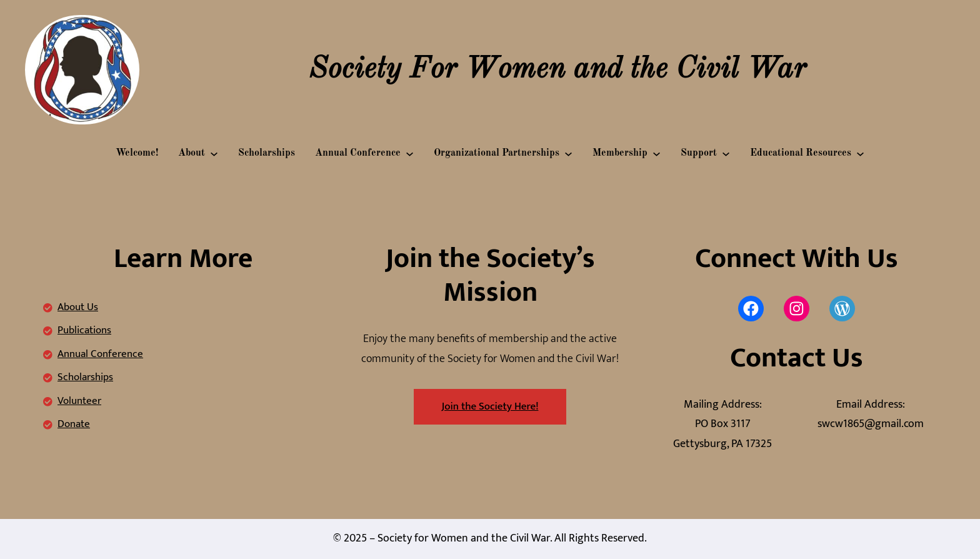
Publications (84, 330)
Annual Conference (100, 354)
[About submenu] (214, 154)
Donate (74, 424)
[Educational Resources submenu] (860, 154)
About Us (78, 307)
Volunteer (79, 401)
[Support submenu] (726, 154)
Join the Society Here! (490, 406)
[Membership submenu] (657, 154)
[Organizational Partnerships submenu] (568, 154)
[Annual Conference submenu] (410, 154)
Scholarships (85, 377)
